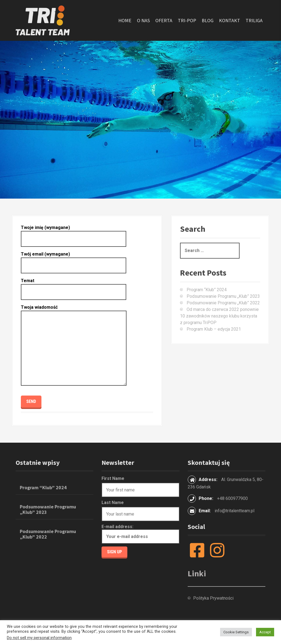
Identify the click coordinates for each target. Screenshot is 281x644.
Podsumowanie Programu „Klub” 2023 (223, 296)
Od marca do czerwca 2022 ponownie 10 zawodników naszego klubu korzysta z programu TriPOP (219, 316)
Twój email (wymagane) (74, 260)
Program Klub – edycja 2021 (214, 329)
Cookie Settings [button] (236, 632)
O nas (143, 20)
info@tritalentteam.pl (234, 511)
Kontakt (230, 20)
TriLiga (254, 20)
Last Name (113, 503)
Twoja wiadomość (74, 346)
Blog (208, 20)
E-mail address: (140, 534)
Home (125, 20)
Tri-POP (187, 20)
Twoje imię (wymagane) (74, 233)
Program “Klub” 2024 (207, 290)
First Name (113, 478)
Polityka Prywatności (213, 598)
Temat (74, 286)
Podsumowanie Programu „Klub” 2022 (223, 303)
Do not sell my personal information (39, 638)
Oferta (164, 20)
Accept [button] (265, 632)
